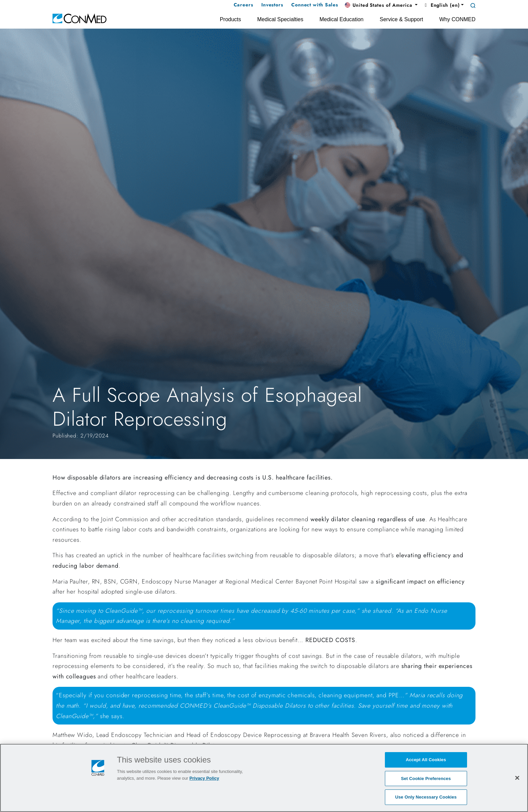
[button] (381, 5)
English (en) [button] (441, 5)
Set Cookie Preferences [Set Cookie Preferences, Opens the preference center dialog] (426, 779)
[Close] (517, 778)
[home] (79, 18)
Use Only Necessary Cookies (426, 797)
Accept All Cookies (426, 760)
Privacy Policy (204, 778)
